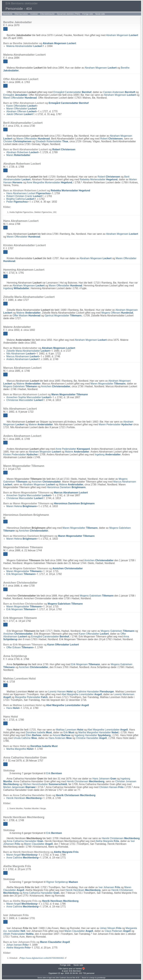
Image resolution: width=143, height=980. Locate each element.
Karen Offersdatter (21, 106)
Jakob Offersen (20, 114)
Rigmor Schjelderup (62, 882)
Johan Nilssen (111, 928)
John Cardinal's (61, 978)
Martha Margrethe (20, 749)
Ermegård (15, 95)
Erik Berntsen (75, 971)
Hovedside (8, 14)
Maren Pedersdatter (116, 424)
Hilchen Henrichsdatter (45, 784)
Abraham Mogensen (122, 35)
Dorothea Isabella (39, 732)
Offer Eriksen (20, 647)
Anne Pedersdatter (73, 449)
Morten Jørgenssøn (20, 787)
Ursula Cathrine (25, 738)
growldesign (101, 978)
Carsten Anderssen (119, 92)
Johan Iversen (17, 945)
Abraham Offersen (21, 111)
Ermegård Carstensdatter (72, 92)
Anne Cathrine (22, 858)
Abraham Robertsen (22, 152)
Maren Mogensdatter (108, 384)
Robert (111, 139)
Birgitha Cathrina (20, 199)
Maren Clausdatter (38, 844)
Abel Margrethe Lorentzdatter (82, 694)
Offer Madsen (26, 315)
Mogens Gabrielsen (20, 386)
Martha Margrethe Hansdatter (98, 732)
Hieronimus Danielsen (66, 487)
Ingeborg (16, 288)
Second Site (71, 978)
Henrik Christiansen (86, 781)
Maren (18, 155)
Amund (62, 735)
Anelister (34, 14)
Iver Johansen (109, 887)
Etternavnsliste (21, 14)
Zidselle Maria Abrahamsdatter (28, 351)
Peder (17, 202)
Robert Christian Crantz (24, 196)
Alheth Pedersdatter (18, 934)
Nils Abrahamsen (21, 354)
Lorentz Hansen (60, 692)
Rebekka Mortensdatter (99, 179)
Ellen (34, 735)
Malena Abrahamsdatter (24, 46)
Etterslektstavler (47, 14)
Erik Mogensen (21, 574)
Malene (28, 313)
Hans (13, 708)
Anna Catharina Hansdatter (25, 841)
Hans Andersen (60, 738)
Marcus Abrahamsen (23, 356)
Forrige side (88, 14)
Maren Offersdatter (20, 98)
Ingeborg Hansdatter (93, 735)
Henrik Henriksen (24, 798)
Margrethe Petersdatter (31, 697)
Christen (17, 141)
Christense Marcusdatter (25, 400)
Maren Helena (21, 506)
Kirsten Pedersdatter (21, 454)
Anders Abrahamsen (22, 359)
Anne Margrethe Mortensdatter (49, 182)
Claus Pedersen (118, 931)
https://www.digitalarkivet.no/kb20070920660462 (42, 958)
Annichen (56, 386)
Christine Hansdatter (91, 738)
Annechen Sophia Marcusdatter (29, 397)
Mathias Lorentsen (70, 730)
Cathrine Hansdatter (95, 692)
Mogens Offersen (117, 313)
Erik (69, 732)
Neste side (100, 14)
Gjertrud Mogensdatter (63, 315)
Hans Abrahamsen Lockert (28, 193)
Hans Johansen (104, 779)
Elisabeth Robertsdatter (52, 141)
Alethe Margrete (107, 841)
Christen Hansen (111, 787)
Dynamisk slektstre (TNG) (69, 14)
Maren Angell (22, 855)
